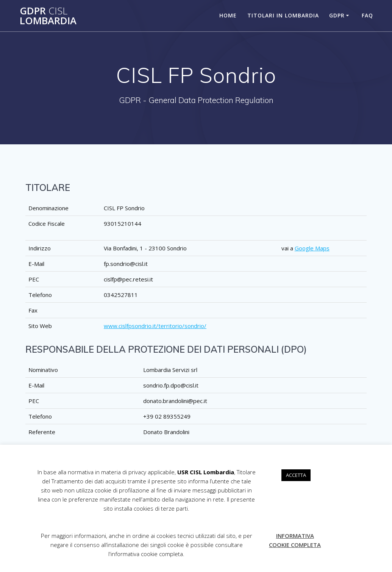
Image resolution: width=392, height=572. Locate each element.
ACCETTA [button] (296, 475)
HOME (228, 15)
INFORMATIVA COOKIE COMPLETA (295, 540)
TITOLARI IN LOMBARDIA (283, 15)
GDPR (337, 15)
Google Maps (312, 248)
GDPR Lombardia (48, 16)
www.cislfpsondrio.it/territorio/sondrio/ (155, 326)
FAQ (367, 15)
